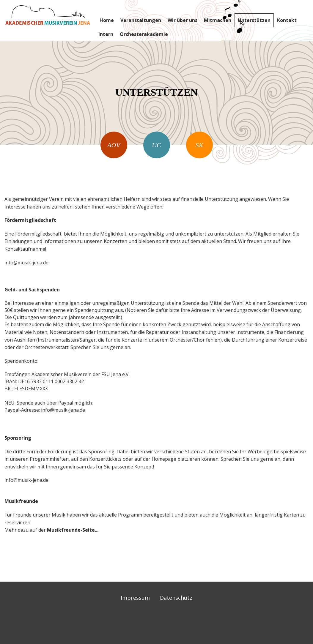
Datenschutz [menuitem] (176, 598)
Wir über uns (183, 20)
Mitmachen (218, 20)
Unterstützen (254, 20)
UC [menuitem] (156, 145)
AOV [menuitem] (114, 145)
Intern (106, 34)
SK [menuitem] (199, 145)
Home (107, 20)
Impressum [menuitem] (135, 598)
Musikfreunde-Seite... (73, 530)
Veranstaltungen (141, 20)
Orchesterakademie (144, 34)
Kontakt (287, 20)
